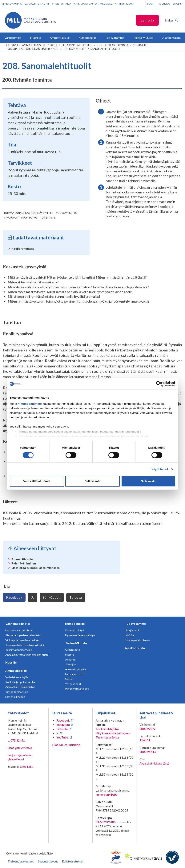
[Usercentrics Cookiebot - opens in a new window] (159, 384)
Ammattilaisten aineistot (20, 687)
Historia (70, 655)
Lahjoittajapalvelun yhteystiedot (20, 757)
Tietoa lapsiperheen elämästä (23, 635)
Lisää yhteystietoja (20, 748)
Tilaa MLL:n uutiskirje (66, 745)
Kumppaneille (75, 624)
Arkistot (70, 659)
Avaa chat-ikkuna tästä (154, 763)
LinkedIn (62, 729)
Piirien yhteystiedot (77, 689)
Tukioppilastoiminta (113, 45)
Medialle (106, 4)
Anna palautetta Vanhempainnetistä (27, 655)
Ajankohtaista (135, 648)
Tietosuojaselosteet (21, 861)
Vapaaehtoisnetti (37, 4)
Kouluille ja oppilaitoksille (71, 45)
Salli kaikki (148, 481)
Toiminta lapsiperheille (19, 650)
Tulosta (76, 597)
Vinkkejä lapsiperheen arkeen (23, 640)
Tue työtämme (135, 624)
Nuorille (11, 662)
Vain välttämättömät (37, 481)
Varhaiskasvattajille (17, 677)
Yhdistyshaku (61, 4)
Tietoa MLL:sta (76, 643)
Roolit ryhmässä (23, 248)
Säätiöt (69, 679)
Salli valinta (92, 481)
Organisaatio (73, 650)
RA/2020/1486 (106, 822)
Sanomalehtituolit (105, 49)
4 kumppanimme (30, 404)
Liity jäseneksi (133, 630)
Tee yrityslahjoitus (108, 737)
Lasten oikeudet (15, 697)
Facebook (14, 597)
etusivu (12, 45)
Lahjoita (147, 20)
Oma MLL (27, 767)
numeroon (107, 795)
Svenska (164, 4)
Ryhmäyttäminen (24, 563)
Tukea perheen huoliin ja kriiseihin (25, 645)
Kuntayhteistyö (75, 630)
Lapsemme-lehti (75, 674)
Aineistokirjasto (85, 4)
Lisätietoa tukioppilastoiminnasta (36, 568)
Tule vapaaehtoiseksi (137, 640)
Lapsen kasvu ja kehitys (19, 630)
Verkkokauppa (12, 4)
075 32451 (18, 740)
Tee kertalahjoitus (107, 729)
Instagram (63, 725)
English (178, 4)
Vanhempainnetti (18, 624)
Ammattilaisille (34, 45)
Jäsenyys (71, 664)
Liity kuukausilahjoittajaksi (113, 733)
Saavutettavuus (48, 861)
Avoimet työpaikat (76, 669)
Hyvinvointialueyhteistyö (80, 635)
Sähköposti (52, 597)
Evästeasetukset (73, 861)
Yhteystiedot (124, 4)
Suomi (151, 4)
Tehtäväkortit (75, 49)
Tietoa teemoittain (17, 692)
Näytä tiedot (160, 469)
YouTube (62, 737)
